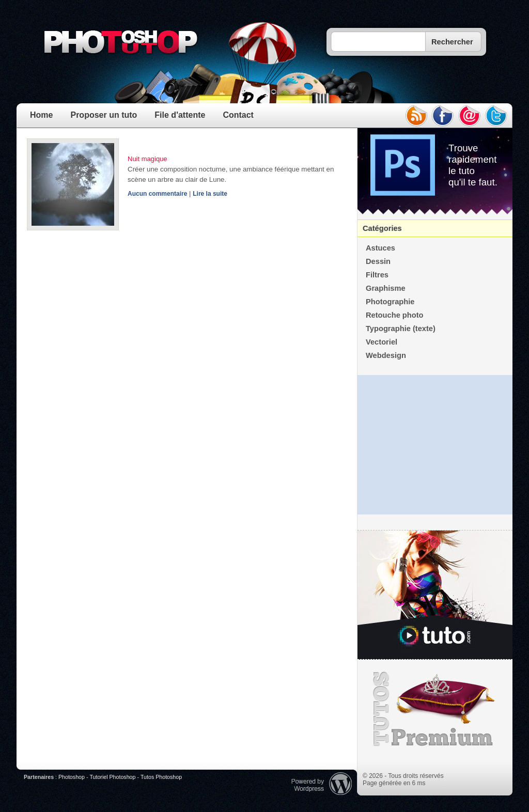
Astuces (380, 248)
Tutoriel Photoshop (112, 777)
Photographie (390, 302)
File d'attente (180, 115)
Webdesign (386, 355)
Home (41, 115)
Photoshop (72, 777)
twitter (496, 116)
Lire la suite (210, 194)
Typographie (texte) (401, 329)
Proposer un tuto (104, 115)
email (470, 116)
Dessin (378, 261)
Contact (238, 115)
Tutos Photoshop (161, 777)
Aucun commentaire (157, 194)
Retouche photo (395, 315)
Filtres (377, 275)
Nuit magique (147, 159)
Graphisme (386, 288)
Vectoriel (382, 342)
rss (416, 116)
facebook (443, 116)
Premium (435, 709)
